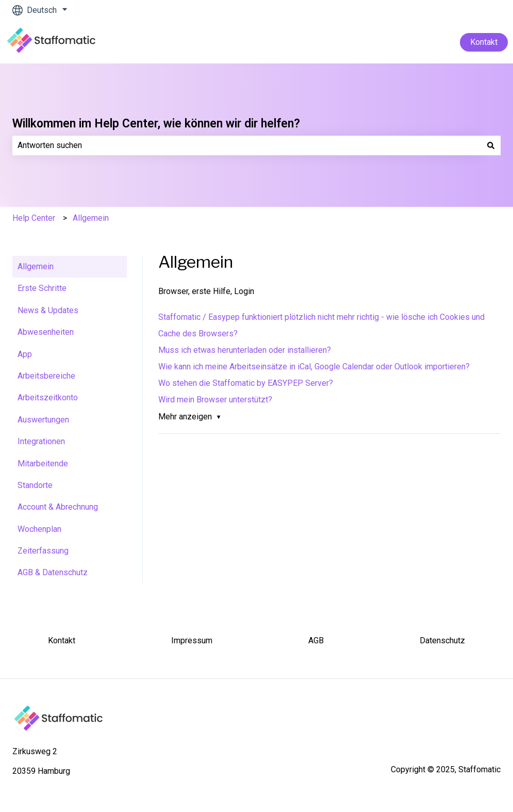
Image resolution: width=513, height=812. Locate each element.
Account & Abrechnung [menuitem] (58, 507)
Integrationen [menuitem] (41, 441)
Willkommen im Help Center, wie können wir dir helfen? (156, 124)
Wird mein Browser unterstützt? (215, 400)
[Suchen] (491, 145)
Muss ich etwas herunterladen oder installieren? (245, 350)
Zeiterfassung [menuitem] (43, 551)
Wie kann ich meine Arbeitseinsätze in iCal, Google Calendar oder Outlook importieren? (314, 367)
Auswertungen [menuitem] (43, 420)
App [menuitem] (25, 354)
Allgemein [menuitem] (36, 266)
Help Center (34, 218)
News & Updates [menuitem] (48, 310)
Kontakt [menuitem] (62, 640)
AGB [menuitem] (316, 640)
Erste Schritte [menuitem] (42, 288)
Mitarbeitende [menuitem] (43, 464)
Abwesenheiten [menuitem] (46, 332)
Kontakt (484, 42)
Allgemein (91, 218)
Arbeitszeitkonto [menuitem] (48, 397)
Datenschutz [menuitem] (442, 640)
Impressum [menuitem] (192, 640)
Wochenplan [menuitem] (39, 529)
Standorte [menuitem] (35, 485)
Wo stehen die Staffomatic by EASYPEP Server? (246, 383)
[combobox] (247, 145)
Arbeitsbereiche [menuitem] (46, 376)
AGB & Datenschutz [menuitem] (53, 572)
